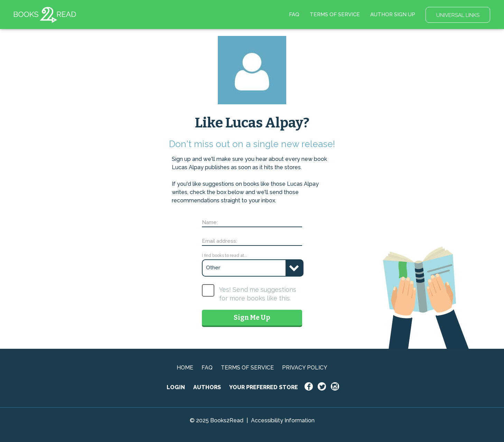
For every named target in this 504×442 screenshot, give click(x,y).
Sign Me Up (252, 318)
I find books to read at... (225, 256)
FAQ (294, 15)
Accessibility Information (283, 420)
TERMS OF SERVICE (335, 15)
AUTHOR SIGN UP (393, 15)
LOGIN (176, 387)
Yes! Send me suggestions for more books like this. (258, 294)
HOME (185, 368)
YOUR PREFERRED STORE (264, 387)
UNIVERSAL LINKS (458, 15)
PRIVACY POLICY (305, 368)
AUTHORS (207, 387)
